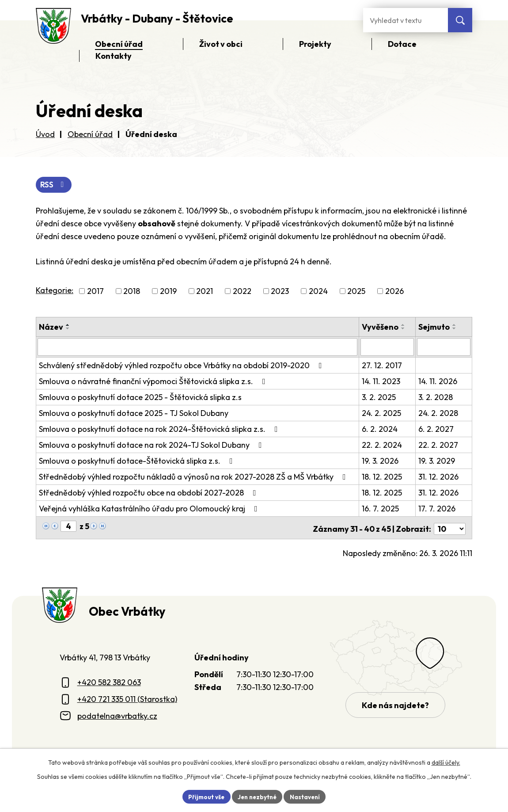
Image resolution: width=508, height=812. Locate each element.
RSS (55, 185)
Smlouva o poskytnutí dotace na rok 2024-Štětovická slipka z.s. (160, 429)
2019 (168, 292)
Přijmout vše (204, 796)
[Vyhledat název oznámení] (198, 347)
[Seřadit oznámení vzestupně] (68, 326)
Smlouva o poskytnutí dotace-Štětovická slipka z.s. (138, 461)
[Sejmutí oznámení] (444, 347)
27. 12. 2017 (383, 365)
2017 (95, 292)
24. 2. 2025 (382, 413)
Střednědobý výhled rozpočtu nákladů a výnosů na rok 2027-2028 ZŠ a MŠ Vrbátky (194, 477)
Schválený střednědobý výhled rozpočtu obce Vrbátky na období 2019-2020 (182, 365)
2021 (205, 292)
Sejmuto (434, 328)
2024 (318, 292)
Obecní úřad (90, 134)
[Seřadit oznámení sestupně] (68, 329)
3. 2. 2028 (436, 397)
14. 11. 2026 (438, 381)
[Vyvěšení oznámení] (388, 347)
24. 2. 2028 (439, 413)
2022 (242, 292)
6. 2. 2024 (381, 429)
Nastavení (307, 796)
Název (51, 328)
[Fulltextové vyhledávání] (406, 20)
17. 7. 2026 (437, 509)
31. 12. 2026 (439, 477)
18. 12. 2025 (383, 477)
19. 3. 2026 (381, 461)
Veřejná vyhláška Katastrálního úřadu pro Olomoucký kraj (150, 509)
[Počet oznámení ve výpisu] (450, 527)
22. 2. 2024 (383, 445)
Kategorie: (55, 291)
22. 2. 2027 (439, 445)
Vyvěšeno (381, 328)
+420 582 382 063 (109, 680)
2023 (280, 292)
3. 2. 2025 (380, 397)
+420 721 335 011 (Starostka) (127, 697)
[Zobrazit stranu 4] (68, 526)
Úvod (45, 134)
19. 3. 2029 (437, 461)
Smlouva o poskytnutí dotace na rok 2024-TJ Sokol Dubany (152, 445)
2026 (394, 292)
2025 (356, 292)
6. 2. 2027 (436, 429)
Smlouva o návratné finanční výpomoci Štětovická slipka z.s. (154, 381)
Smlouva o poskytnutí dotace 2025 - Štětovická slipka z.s (140, 397)
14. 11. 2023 (382, 381)
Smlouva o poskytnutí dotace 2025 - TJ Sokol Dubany (134, 413)
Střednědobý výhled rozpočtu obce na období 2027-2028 (149, 493)
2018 (132, 292)
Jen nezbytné (257, 796)
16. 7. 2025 (381, 509)
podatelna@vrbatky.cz (117, 714)
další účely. (446, 762)
